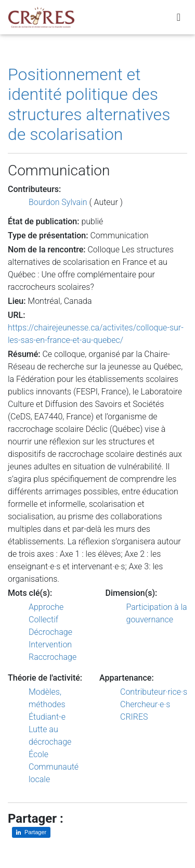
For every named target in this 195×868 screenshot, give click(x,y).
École (38, 754)
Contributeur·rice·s (154, 692)
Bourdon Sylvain (58, 202)
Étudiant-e (47, 717)
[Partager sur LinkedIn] (31, 832)
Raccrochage (53, 657)
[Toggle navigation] (179, 17)
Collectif (43, 620)
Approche (46, 607)
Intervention (50, 644)
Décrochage (50, 632)
